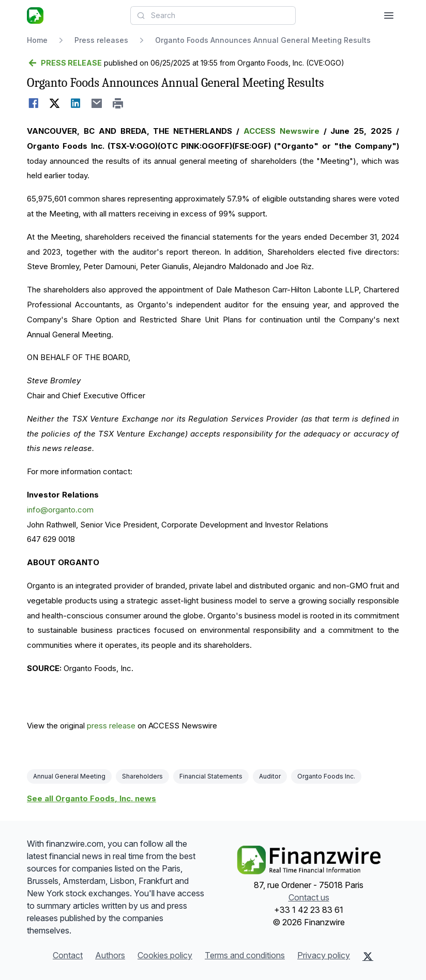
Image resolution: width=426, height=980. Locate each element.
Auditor (270, 776)
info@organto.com (60, 510)
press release (111, 726)
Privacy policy (324, 955)
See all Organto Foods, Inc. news (92, 798)
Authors (110, 955)
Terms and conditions (245, 955)
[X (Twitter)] (368, 956)
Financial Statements (211, 776)
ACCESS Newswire (282, 131)
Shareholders (142, 776)
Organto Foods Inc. (326, 776)
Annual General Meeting (69, 776)
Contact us (309, 897)
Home (37, 40)
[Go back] (64, 63)
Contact (68, 955)
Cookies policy (165, 955)
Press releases (101, 40)
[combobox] (213, 15)
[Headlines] (35, 15)
